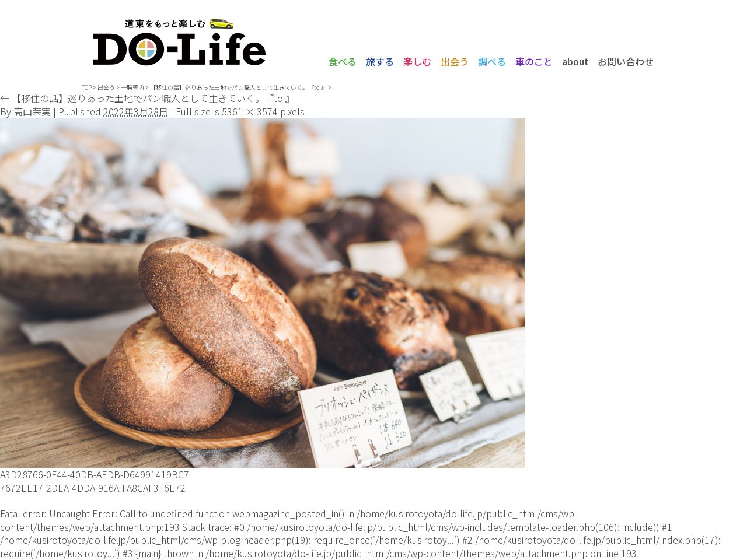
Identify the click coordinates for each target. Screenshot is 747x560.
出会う (455, 61)
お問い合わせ (626, 61)
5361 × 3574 (250, 111)
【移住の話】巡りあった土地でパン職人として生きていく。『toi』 (147, 98)
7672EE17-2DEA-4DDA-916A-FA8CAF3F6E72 (93, 488)
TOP (87, 87)
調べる (492, 61)
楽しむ (417, 61)
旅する (380, 61)
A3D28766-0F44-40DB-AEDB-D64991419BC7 (95, 474)
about (575, 61)
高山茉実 (32, 111)
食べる (343, 61)
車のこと (534, 61)
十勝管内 (132, 87)
